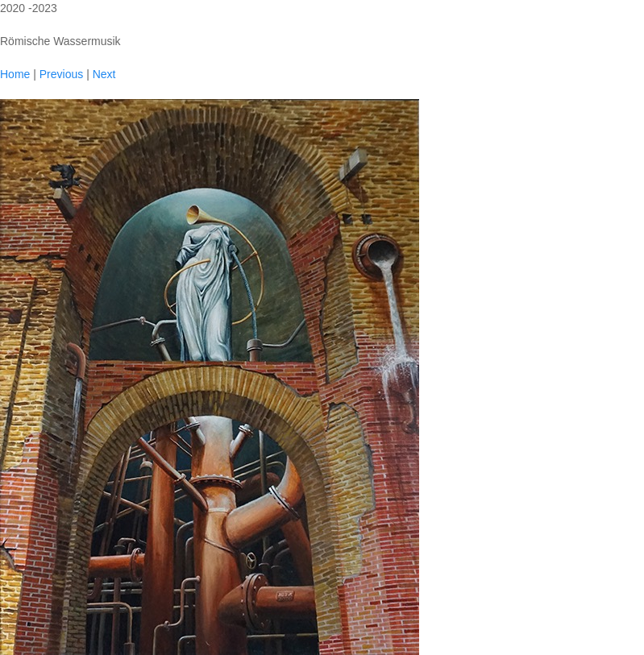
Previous (61, 74)
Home (15, 74)
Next (104, 74)
